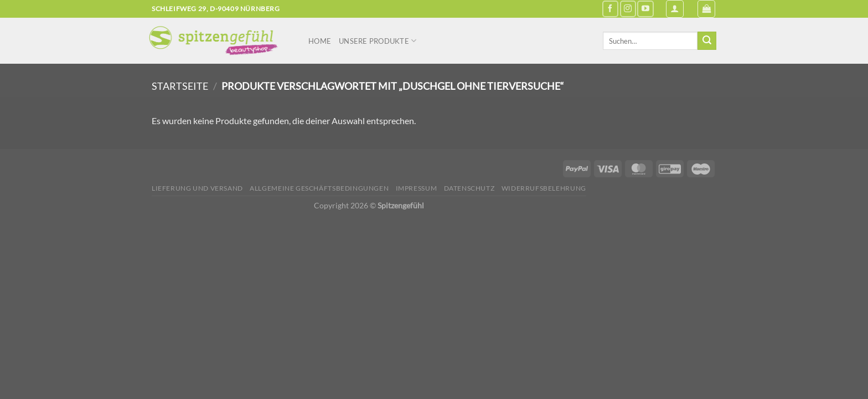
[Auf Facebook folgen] (610, 9)
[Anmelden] (675, 9)
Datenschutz (469, 188)
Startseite (180, 86)
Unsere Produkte (378, 41)
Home (320, 41)
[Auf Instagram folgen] (628, 9)
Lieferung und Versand (197, 188)
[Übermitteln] (707, 41)
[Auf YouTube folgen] (645, 9)
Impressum (417, 188)
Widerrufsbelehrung (544, 188)
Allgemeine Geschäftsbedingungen (319, 188)
